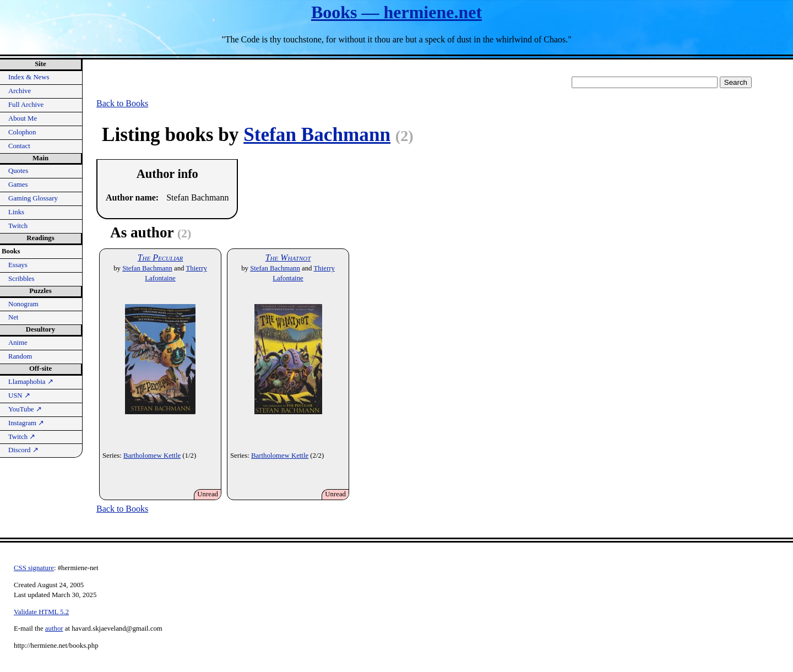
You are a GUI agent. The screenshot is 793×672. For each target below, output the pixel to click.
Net (13, 317)
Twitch (18, 226)
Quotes (18, 171)
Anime (18, 343)
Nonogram (23, 304)
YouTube (25, 409)
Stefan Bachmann (317, 135)
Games (18, 185)
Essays (18, 265)
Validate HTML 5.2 (41, 612)
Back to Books (122, 103)
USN (19, 395)
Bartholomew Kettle (152, 456)
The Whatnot (288, 258)
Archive (20, 91)
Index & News (29, 77)
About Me (23, 118)
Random (20, 356)
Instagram (26, 423)
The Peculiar (161, 258)
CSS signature (34, 568)
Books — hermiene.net (397, 12)
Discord (23, 450)
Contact (19, 146)
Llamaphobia (31, 382)
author (54, 628)
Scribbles (21, 279)
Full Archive (26, 105)
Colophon (22, 132)
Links (16, 212)
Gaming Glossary (33, 198)
